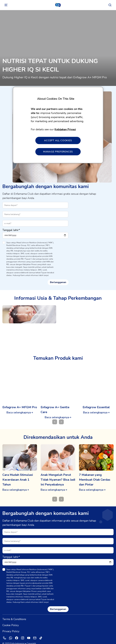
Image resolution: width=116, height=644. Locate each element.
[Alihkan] (6, 5)
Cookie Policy (11, 620)
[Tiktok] (41, 633)
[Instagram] (23, 633)
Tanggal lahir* (11, 230)
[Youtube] (29, 633)
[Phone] (5, 633)
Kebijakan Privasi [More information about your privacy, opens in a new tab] (65, 129)
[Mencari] (110, 5)
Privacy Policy (11, 626)
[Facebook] (17, 633)
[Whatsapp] (11, 633)
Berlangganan (58, 282)
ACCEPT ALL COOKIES (58, 140)
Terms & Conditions (14, 614)
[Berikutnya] (61, 494)
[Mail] (35, 633)
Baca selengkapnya (19, 412)
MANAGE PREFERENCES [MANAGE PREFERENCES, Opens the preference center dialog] (58, 152)
